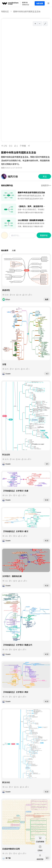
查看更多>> (46, 185)
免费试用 (40, 3)
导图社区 (5, 11)
